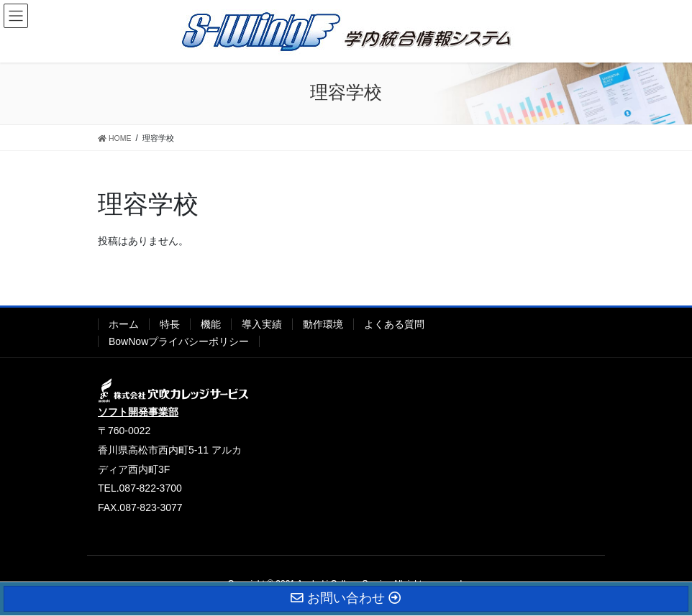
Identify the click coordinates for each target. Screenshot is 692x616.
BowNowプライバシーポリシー (179, 341)
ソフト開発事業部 (138, 412)
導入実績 (262, 324)
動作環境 (323, 324)
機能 (211, 324)
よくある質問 (394, 324)
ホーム (124, 324)
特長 (170, 324)
